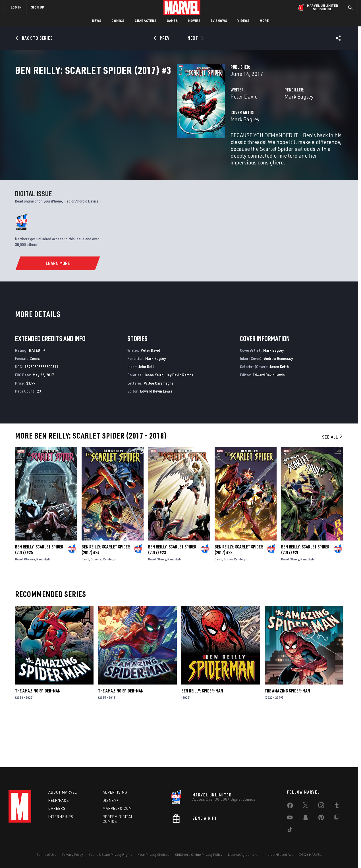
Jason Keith (154, 421)
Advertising (115, 792)
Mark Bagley (242, 121)
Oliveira (30, 606)
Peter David (131, 121)
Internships (61, 817)
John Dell (146, 413)
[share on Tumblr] (337, 806)
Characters (146, 21)
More (264, 21)
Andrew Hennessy (278, 405)
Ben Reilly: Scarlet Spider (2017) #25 (39, 596)
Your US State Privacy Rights (110, 855)
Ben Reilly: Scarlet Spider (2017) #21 (305, 596)
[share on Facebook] (290, 807)
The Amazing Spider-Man (38, 737)
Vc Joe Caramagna (159, 430)
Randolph (43, 606)
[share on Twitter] (306, 806)
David (19, 606)
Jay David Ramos (180, 421)
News (97, 21)
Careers (57, 808)
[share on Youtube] (290, 819)
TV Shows (219, 21)
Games (172, 21)
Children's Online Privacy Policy (199, 855)
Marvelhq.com (117, 808)
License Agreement (243, 855)
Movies (194, 21)
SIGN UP (38, 7)
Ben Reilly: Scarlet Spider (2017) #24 (106, 596)
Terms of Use (47, 855)
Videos (243, 21)
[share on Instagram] (321, 806)
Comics (118, 21)
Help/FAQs (59, 800)
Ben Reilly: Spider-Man (202, 737)
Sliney (162, 606)
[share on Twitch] (337, 819)
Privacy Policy (73, 855)
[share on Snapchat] (306, 819)
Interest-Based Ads (278, 855)
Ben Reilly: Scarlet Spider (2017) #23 (172, 596)
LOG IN (16, 7)
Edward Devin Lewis (156, 438)
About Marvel (63, 792)
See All (333, 483)
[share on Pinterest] (321, 819)
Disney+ (111, 800)
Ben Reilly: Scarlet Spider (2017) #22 (239, 596)
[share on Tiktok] (290, 831)
